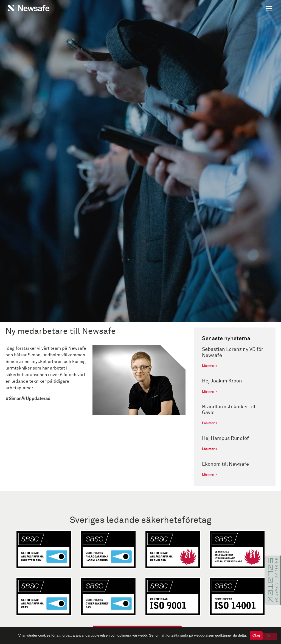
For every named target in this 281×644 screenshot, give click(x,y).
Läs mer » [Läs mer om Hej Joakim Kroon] (210, 392)
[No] (269, 636)
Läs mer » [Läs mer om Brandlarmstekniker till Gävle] (210, 423)
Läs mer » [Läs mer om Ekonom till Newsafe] (210, 475)
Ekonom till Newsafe (225, 464)
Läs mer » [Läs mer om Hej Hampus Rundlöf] (210, 449)
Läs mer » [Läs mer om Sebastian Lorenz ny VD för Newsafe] (210, 366)
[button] (208, 9)
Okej (256, 635)
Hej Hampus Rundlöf (225, 438)
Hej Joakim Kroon (222, 381)
